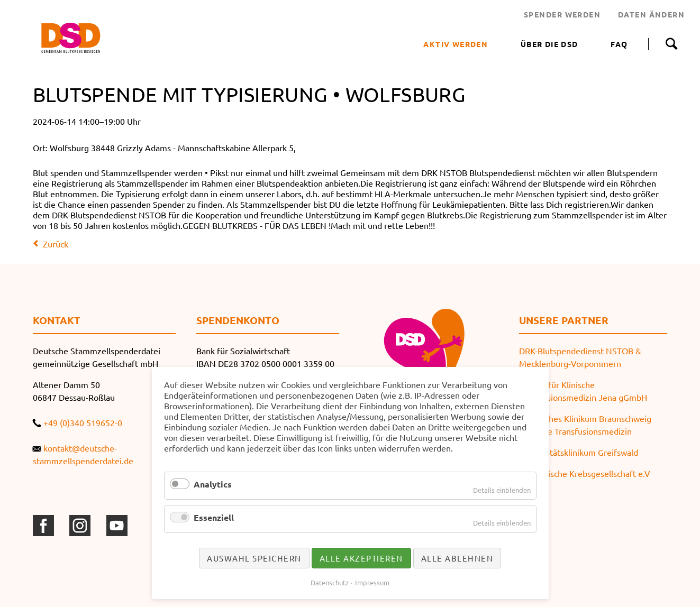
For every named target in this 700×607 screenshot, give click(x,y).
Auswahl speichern (254, 558)
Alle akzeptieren (361, 558)
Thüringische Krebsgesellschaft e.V (585, 473)
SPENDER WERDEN (562, 14)
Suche (671, 44)
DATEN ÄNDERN (651, 14)
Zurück (56, 244)
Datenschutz (330, 582)
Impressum (372, 582)
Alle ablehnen (457, 558)
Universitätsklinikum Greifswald (579, 452)
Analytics (213, 484)
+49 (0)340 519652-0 (83, 422)
